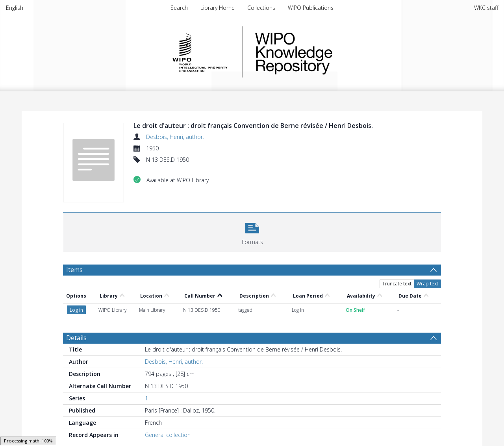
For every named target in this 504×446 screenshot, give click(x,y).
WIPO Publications (311, 8)
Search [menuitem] (179, 8)
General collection (168, 435)
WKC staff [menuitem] (486, 8)
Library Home (218, 8)
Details (76, 338)
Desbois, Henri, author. (175, 137)
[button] (252, 231)
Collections (261, 8)
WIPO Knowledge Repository (326, 52)
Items (74, 270)
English (15, 8)
